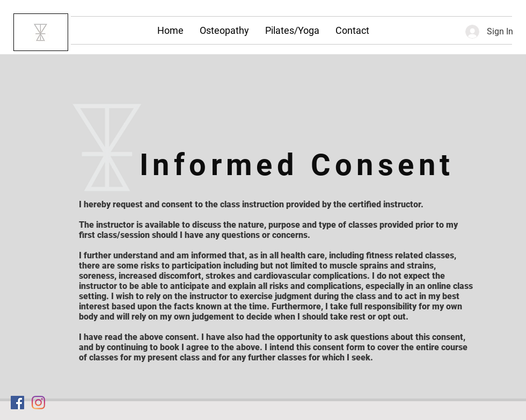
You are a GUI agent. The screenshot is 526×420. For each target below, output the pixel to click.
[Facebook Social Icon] (17, 403)
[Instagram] (38, 403)
